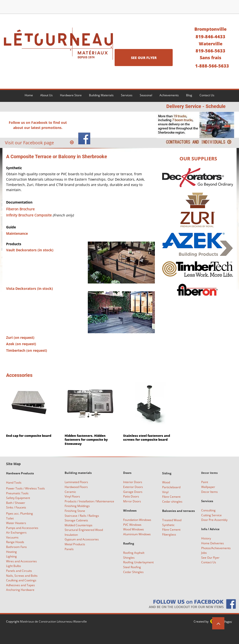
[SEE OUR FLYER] (144, 58)
